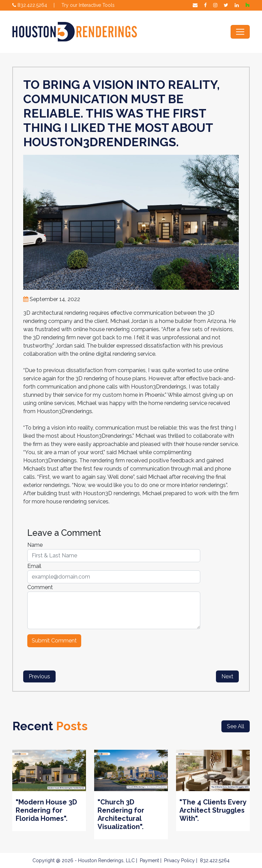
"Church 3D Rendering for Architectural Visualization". (121, 814)
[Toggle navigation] (240, 32)
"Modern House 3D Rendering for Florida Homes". (46, 810)
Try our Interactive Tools (88, 5)
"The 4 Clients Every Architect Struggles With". (213, 810)
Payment (149, 860)
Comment (40, 587)
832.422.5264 (30, 5)
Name (35, 545)
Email (34, 566)
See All (236, 726)
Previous (39, 676)
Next (227, 676)
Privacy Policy (179, 860)
